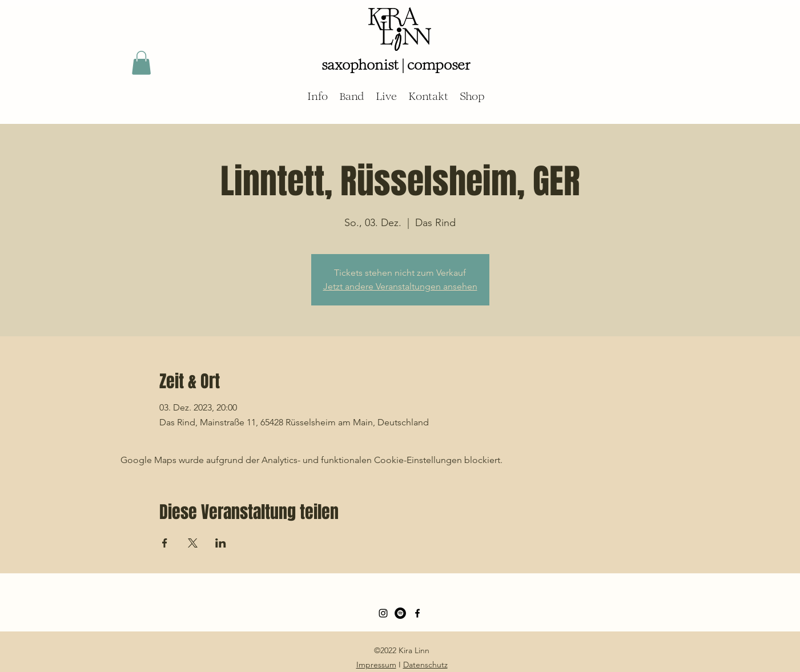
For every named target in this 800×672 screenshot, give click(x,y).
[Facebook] (417, 613)
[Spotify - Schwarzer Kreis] (400, 613)
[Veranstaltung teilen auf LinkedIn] (221, 543)
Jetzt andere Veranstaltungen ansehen (400, 286)
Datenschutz (425, 665)
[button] (141, 63)
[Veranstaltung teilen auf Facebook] (165, 543)
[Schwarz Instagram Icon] (383, 613)
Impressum (376, 665)
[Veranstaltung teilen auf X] (193, 543)
